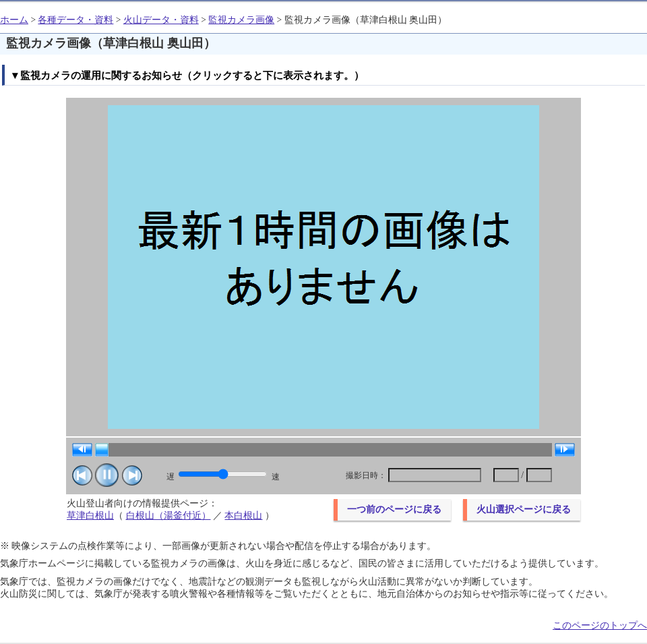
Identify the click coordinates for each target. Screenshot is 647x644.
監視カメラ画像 (241, 20)
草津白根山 (90, 516)
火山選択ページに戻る (524, 509)
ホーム (14, 20)
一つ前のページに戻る (394, 509)
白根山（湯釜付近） (168, 516)
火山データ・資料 (161, 20)
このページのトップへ (600, 625)
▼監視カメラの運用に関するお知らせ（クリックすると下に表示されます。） (187, 75)
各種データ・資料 (75, 20)
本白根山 (243, 516)
